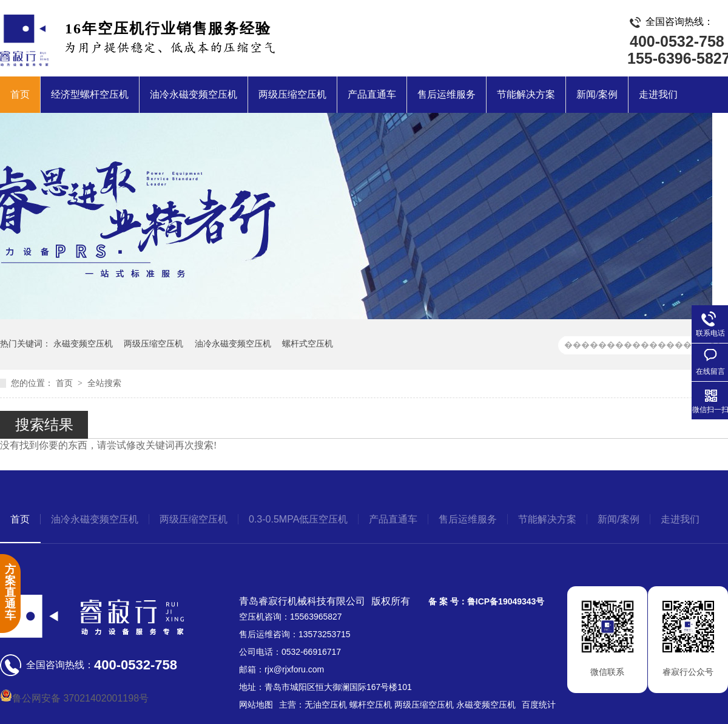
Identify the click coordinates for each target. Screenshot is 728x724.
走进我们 (658, 94)
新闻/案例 (597, 94)
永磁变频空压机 (83, 344)
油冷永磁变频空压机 (194, 94)
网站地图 (256, 705)
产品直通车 (372, 94)
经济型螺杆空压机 (90, 94)
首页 (20, 94)
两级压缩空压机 (292, 94)
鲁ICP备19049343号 (506, 601)
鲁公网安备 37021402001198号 (74, 698)
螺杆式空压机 (308, 344)
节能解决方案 (526, 94)
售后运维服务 (447, 94)
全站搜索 (104, 383)
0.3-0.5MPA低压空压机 (298, 519)
